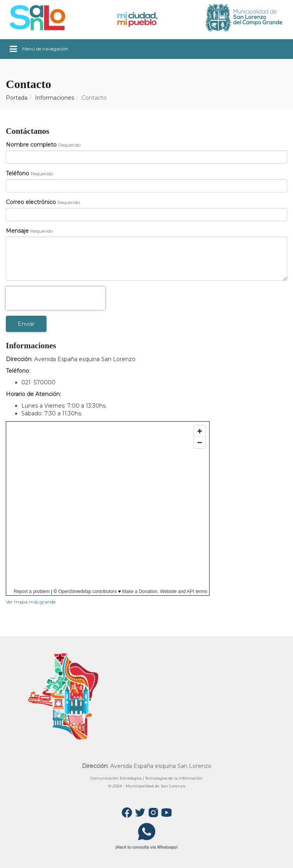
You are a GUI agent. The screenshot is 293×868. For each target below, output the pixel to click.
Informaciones (55, 98)
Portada (17, 98)
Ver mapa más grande (31, 602)
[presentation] (55, 298)
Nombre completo (31, 145)
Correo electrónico (31, 202)
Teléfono (17, 173)
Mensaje (17, 231)
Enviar (26, 324)
